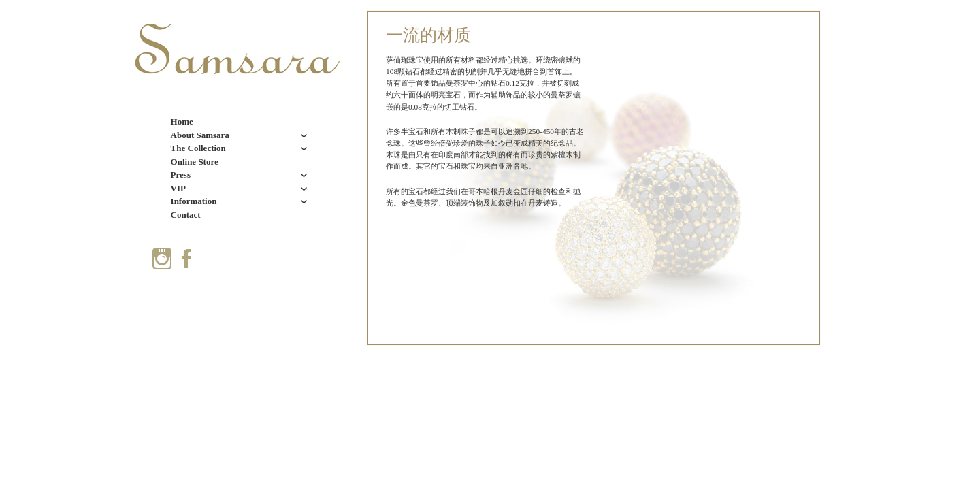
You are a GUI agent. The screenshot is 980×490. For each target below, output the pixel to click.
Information (194, 201)
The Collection (198, 148)
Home (182, 121)
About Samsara (200, 135)
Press (181, 175)
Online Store (195, 162)
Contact (186, 215)
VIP (178, 188)
